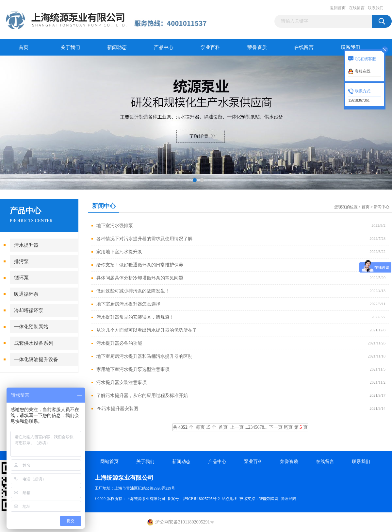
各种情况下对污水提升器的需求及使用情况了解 (144, 239)
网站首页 (109, 462)
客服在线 (363, 71)
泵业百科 (210, 47)
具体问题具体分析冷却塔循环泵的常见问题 (140, 278)
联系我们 (376, 8)
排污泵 (21, 261)
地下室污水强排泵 (115, 226)
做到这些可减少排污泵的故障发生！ (133, 291)
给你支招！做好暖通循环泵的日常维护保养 (140, 265)
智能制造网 (269, 499)
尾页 (288, 427)
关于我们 (70, 47)
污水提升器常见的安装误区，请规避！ (135, 317)
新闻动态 (117, 47)
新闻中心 (382, 207)
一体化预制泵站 (31, 327)
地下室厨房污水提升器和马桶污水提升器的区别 (144, 356)
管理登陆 (288, 499)
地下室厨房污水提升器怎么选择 (128, 304)
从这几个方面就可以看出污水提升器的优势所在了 (147, 330)
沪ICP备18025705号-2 (201, 499)
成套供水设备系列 (34, 343)
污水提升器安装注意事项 (122, 382)
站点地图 (230, 499)
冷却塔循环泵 (29, 310)
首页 (24, 47)
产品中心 (164, 47)
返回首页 (338, 8)
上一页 (237, 427)
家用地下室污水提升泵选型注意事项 (133, 369)
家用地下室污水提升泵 (119, 252)
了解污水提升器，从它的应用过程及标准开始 (142, 396)
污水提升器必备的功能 (119, 343)
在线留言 (357, 8)
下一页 (276, 427)
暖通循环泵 (26, 294)
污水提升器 (26, 245)
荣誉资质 (257, 47)
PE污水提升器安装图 (117, 409)
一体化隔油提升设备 (36, 359)
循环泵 (21, 278)
